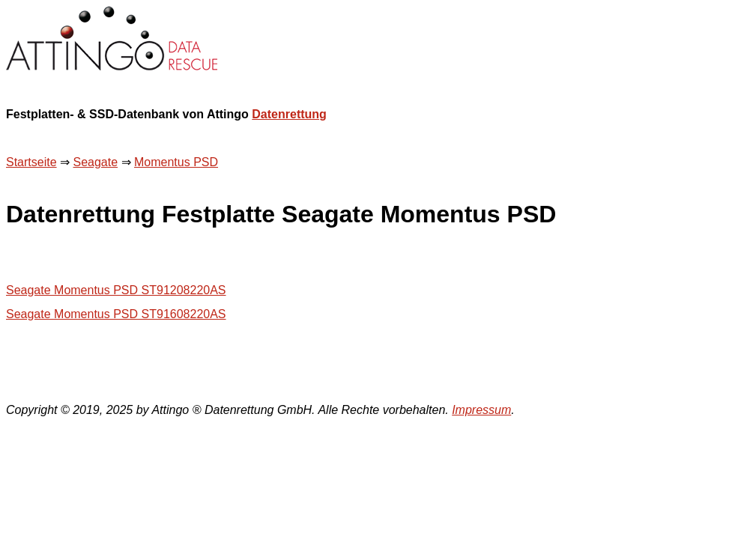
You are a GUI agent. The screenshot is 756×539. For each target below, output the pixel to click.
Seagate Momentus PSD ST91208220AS (116, 290)
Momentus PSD (176, 162)
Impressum (481, 410)
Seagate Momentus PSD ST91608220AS (116, 314)
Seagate (95, 162)
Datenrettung (289, 114)
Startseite (31, 162)
